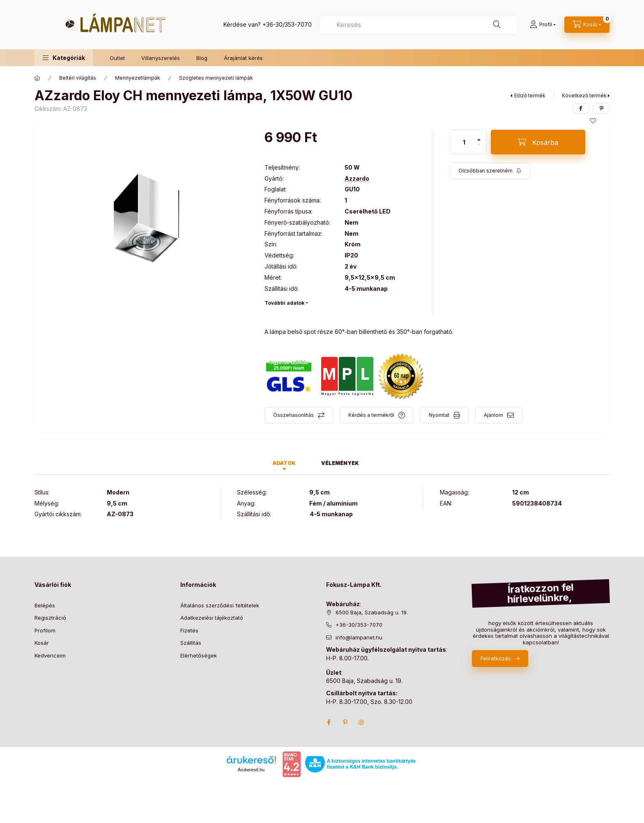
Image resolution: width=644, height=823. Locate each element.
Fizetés (189, 630)
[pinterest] (601, 108)
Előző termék (530, 95)
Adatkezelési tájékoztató (212, 618)
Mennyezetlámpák (138, 78)
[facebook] (581, 108)
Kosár (42, 643)
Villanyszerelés (161, 58)
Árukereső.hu (251, 770)
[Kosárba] (538, 142)
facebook (329, 722)
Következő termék (584, 95)
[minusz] (479, 145)
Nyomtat (439, 415)
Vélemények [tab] (340, 463)
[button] (64, 58)
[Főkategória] (37, 78)
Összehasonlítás (293, 415)
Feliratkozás (496, 658)
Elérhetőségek (199, 655)
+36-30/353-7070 (287, 24)
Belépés (45, 605)
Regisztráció (50, 618)
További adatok (284, 303)
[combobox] (419, 25)
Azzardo (357, 179)
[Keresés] (497, 25)
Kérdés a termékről (371, 415)
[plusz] (479, 140)
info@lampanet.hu (359, 637)
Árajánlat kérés (243, 58)
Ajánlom (493, 415)
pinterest (345, 722)
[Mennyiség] (464, 142)
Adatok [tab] (284, 463)
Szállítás (191, 643)
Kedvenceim (50, 655)
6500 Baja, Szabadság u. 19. (372, 612)
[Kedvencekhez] (593, 121)
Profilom (45, 630)
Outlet (117, 58)
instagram (361, 722)
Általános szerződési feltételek (220, 605)
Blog (202, 58)
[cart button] (587, 25)
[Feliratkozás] (490, 171)
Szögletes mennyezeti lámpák (216, 78)
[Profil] (543, 25)
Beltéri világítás (78, 78)
